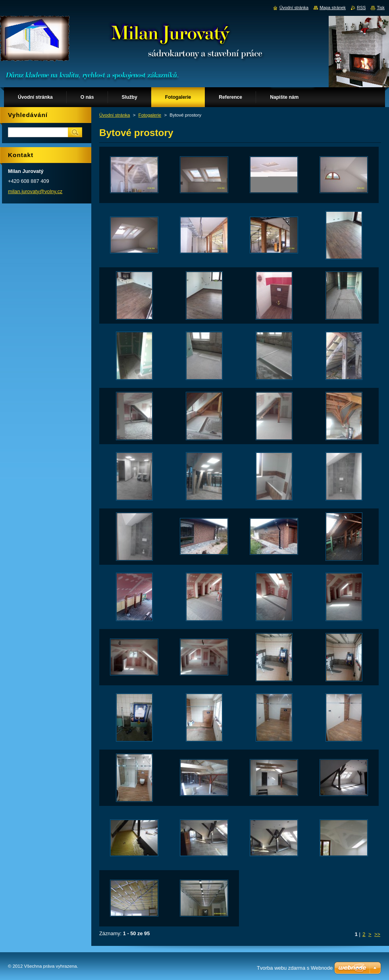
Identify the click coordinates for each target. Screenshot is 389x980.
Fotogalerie (150, 115)
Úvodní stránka (115, 115)
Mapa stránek (333, 8)
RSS (361, 8)
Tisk (381, 8)
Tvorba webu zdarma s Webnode (295, 968)
